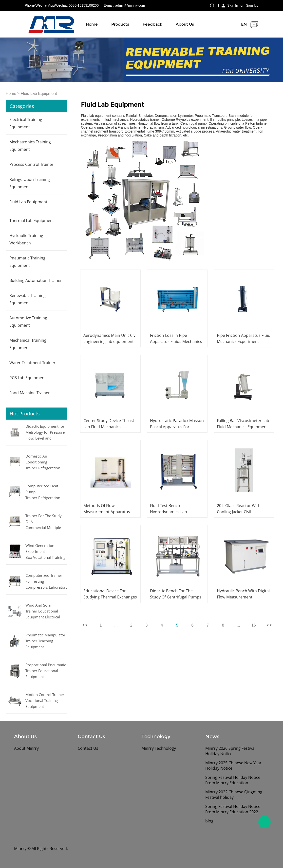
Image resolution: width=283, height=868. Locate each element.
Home (92, 24)
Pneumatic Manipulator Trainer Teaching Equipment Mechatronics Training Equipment (45, 641)
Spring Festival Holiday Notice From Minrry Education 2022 (233, 809)
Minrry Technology (159, 748)
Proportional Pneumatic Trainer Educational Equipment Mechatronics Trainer (46, 671)
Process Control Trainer (31, 164)
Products (120, 24)
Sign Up (252, 5)
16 (254, 625)
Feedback (152, 24)
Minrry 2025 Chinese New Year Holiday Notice (233, 766)
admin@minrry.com (130, 5)
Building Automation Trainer (36, 280)
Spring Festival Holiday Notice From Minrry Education (233, 780)
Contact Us (88, 748)
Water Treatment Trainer (32, 363)
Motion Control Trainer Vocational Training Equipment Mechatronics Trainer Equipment (45, 701)
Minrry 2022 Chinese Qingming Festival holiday (234, 795)
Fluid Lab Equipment (39, 94)
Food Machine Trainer (30, 393)
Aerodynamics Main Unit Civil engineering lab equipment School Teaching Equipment (110, 341)
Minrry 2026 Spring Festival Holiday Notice (230, 751)
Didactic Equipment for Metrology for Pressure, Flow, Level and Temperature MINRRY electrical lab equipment (46, 433)
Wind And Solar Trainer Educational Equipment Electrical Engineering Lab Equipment (43, 612)
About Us (185, 24)
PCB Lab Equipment (28, 378)
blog (209, 821)
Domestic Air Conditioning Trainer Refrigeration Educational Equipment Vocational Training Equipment (45, 462)
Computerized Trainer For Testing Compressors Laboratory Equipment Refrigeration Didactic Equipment (46, 582)
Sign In (233, 5)
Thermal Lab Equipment (32, 221)
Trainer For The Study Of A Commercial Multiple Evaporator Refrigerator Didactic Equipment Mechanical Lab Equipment (45, 522)
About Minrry (26, 748)
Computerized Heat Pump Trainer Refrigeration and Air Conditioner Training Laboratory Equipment (43, 492)
